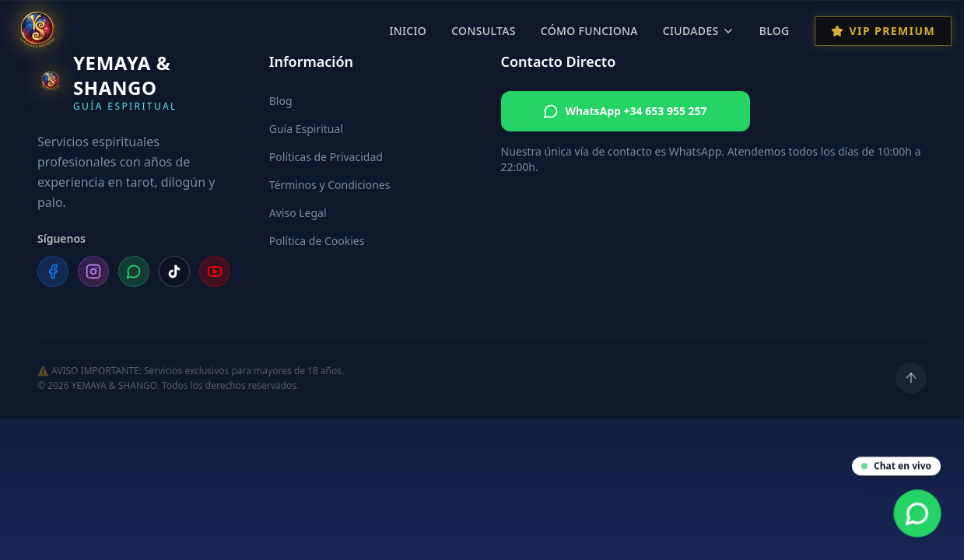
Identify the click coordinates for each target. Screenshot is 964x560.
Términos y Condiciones (330, 185)
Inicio (408, 31)
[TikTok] (174, 271)
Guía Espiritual (306, 129)
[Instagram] (93, 271)
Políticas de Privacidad (326, 157)
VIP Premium (883, 31)
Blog (775, 31)
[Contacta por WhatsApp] (918, 514)
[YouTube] (215, 271)
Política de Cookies (317, 241)
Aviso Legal (298, 213)
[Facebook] (53, 271)
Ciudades (699, 31)
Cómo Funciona (589, 31)
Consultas (484, 31)
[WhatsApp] (134, 271)
